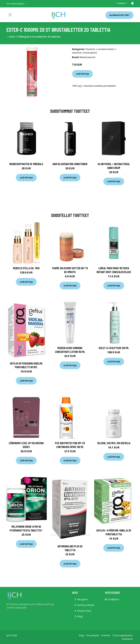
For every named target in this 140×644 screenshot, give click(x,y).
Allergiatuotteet (119, 15)
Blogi (80, 616)
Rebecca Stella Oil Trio (26, 268)
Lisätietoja (82, 74)
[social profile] (27, 4)
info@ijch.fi (122, 3)
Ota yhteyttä (93, 635)
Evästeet (106, 635)
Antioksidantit (90, 53)
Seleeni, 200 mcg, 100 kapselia (114, 443)
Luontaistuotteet (105, 49)
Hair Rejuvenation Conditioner (70, 164)
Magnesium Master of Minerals (26, 164)
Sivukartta (127, 639)
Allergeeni (82, 599)
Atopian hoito (84, 611)
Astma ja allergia (86, 605)
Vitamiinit (90, 49)
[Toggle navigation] (10, 15)
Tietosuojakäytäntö (122, 635)
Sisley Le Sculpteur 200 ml (114, 348)
